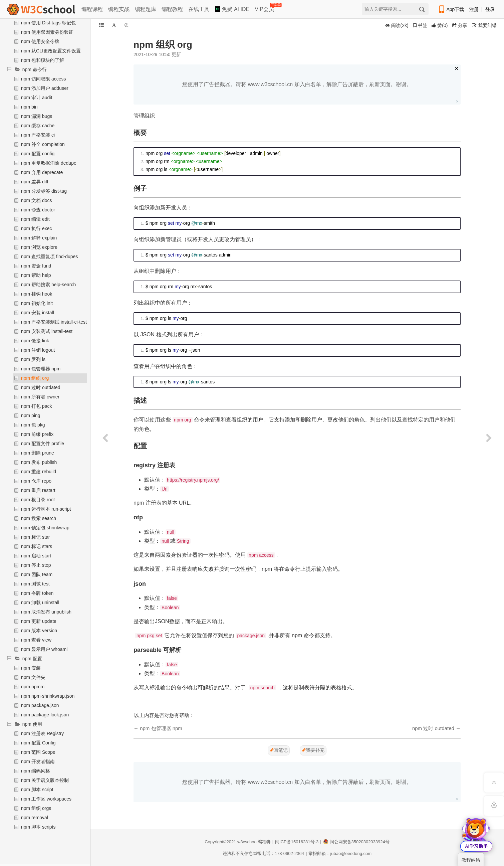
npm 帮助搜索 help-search (48, 285)
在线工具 (199, 9)
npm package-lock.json (45, 715)
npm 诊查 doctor (38, 210)
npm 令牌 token (37, 593)
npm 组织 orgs (36, 808)
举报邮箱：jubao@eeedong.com (340, 853)
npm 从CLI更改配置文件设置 (51, 51)
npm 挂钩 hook (37, 294)
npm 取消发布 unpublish (46, 612)
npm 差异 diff (35, 182)
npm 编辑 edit (35, 219)
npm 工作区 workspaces (46, 799)
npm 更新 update (39, 621)
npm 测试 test (35, 584)
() (440, 25)
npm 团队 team (37, 574)
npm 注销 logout (38, 350)
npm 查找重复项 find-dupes (49, 256)
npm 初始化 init (37, 303)
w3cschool (247, 842)
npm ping (31, 415)
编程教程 (172, 9)
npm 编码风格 (36, 771)
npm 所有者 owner (40, 397)
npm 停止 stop (36, 565)
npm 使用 (32, 724)
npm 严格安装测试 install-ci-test (54, 322)
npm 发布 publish (39, 462)
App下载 (451, 9)
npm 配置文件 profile (43, 444)
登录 (490, 9)
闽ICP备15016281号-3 (297, 842)
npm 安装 (31, 668)
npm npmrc (33, 687)
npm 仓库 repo (36, 481)
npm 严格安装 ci (38, 135)
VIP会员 (265, 8)
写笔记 (279, 750)
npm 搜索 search (39, 518)
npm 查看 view (36, 640)
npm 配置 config (38, 154)
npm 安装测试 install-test (47, 331)
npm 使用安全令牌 (40, 41)
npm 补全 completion (43, 144)
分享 (460, 25)
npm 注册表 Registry (42, 733)
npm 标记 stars (37, 546)
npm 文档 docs (37, 200)
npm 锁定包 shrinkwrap (45, 528)
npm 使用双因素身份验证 (47, 32)
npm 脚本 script (37, 790)
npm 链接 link (35, 341)
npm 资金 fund (36, 266)
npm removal (35, 818)
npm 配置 (32, 659)
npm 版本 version (39, 631)
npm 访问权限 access (44, 79)
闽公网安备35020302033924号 (356, 842)
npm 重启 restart (38, 490)
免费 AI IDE (232, 9)
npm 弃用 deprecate (42, 172)
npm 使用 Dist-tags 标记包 (48, 23)
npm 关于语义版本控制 (45, 780)
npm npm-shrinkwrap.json (48, 696)
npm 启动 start (36, 556)
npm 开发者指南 (38, 761)
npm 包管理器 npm (41, 369)
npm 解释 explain (39, 238)
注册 (474, 9)
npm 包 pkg (33, 425)
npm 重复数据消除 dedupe (49, 163)
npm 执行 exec (37, 228)
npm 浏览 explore (39, 247)
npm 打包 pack (37, 406)
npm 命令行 (35, 69)
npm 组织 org (35, 378)
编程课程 (92, 9)
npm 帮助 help (36, 275)
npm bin (29, 107)
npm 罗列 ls (33, 359)
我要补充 (313, 750)
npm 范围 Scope (38, 752)
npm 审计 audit (37, 98)
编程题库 (146, 9)
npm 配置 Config (38, 743)
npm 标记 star (35, 537)
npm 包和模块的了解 (43, 60)
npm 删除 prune (38, 453)
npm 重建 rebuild (39, 472)
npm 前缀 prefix (37, 434)
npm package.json (40, 705)
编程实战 (119, 9)
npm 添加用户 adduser (45, 88)
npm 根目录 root (38, 500)
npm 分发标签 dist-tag (44, 191)
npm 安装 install (38, 313)
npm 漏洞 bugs (37, 116)
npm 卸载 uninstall (40, 602)
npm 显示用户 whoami (44, 649)
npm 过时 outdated (41, 387)
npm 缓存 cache (38, 126)
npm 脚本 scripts (38, 827)
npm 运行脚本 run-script (46, 509)
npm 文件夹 (33, 677)
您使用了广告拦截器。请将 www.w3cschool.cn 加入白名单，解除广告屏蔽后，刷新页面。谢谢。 (297, 84)
